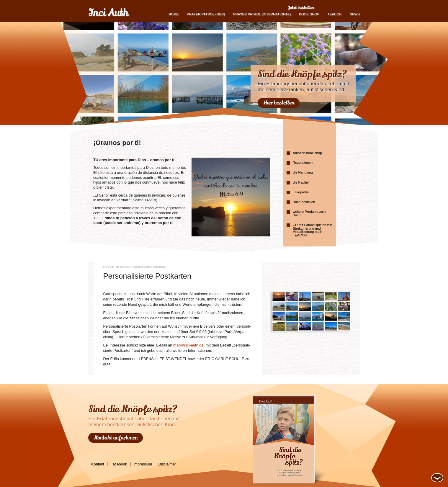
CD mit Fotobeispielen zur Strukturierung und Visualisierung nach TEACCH (312, 230)
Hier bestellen (279, 103)
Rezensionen (303, 163)
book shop (309, 14)
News (355, 14)
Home (174, 14)
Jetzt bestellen (301, 7)
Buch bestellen (304, 202)
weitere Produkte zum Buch (309, 213)
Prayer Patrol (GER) (206, 14)
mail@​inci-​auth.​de (188, 345)
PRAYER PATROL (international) (262, 14)
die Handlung (303, 172)
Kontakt (98, 464)
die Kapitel (301, 182)
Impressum (143, 464)
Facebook (119, 464)
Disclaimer (167, 464)
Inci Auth (108, 13)
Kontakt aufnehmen (116, 438)
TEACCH (335, 14)
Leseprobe (301, 192)
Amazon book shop (307, 153)
